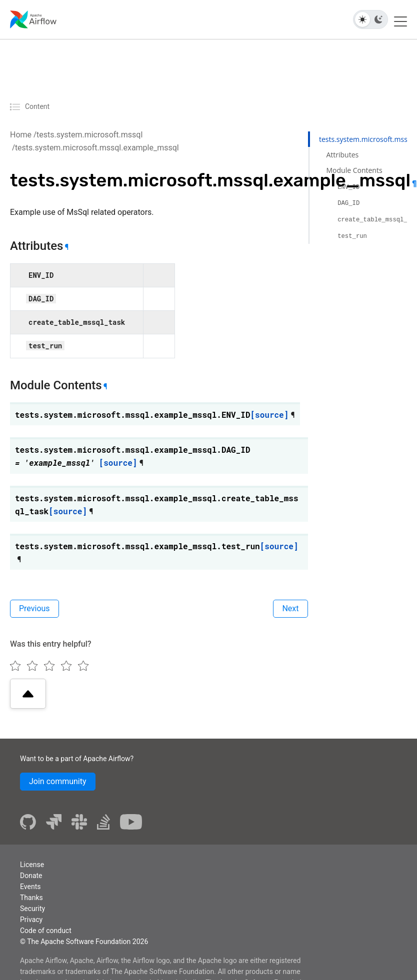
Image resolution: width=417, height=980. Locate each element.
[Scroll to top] (28, 694)
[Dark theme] (378, 19)
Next (290, 608)
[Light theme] (362, 19)
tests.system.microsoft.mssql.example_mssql (97, 148)
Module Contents (354, 170)
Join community (58, 781)
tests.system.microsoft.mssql (89, 135)
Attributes (342, 155)
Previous (34, 608)
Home (21, 135)
